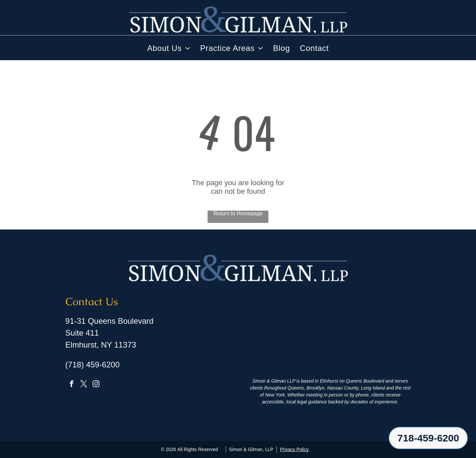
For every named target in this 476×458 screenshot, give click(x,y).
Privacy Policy (294, 449)
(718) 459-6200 (93, 365)
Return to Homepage (238, 213)
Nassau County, (343, 388)
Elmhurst (329, 381)
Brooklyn (315, 388)
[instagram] (96, 385)
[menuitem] (169, 48)
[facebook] (72, 385)
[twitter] (84, 385)
